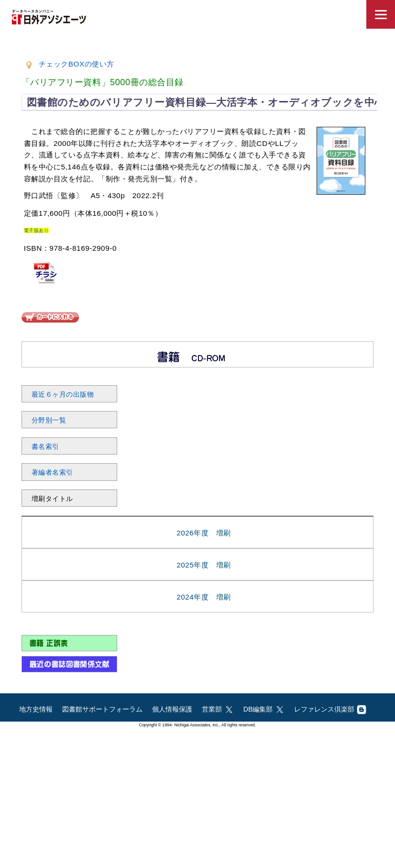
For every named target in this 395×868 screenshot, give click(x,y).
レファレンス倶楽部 (330, 709)
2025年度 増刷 (204, 565)
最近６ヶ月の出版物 (63, 394)
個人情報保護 (172, 709)
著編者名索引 (52, 472)
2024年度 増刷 (204, 597)
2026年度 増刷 (204, 533)
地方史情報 (36, 709)
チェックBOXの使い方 (77, 64)
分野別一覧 (49, 420)
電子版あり (37, 230)
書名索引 (45, 446)
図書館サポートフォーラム (102, 709)
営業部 (218, 709)
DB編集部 (264, 709)
